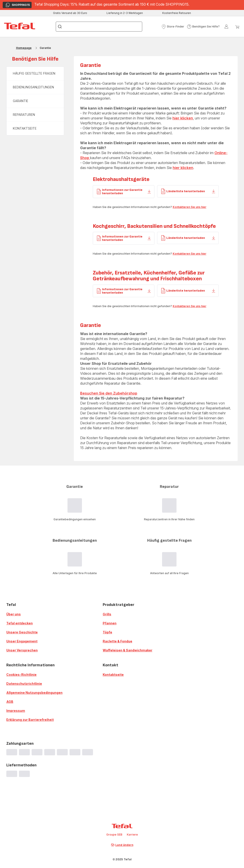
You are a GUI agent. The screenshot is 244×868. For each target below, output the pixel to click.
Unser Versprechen (22, 650)
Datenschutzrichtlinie (24, 684)
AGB (10, 702)
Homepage (24, 48)
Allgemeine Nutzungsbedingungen (34, 693)
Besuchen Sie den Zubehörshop (109, 393)
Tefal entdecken (20, 623)
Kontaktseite (113, 675)
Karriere (132, 835)
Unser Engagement (22, 641)
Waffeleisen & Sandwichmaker (128, 650)
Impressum (16, 711)
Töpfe (107, 632)
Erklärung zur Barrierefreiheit (30, 720)
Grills (107, 614)
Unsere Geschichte (22, 632)
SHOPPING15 (17, 5)
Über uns (14, 614)
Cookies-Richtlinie (21, 675)
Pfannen (110, 623)
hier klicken (183, 118)
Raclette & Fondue (117, 641)
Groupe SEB (114, 835)
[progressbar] (12, 752)
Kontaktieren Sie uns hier (189, 207)
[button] (173, 27)
